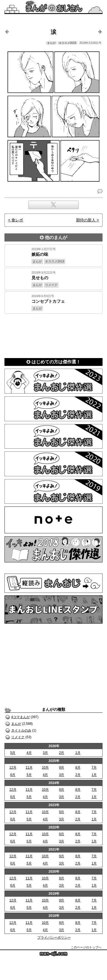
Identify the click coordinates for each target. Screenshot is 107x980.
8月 (78, 768)
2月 (62, 753)
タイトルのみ (21, 730)
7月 (94, 768)
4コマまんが (20, 717)
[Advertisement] (53, 334)
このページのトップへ (86, 947)
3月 (45, 753)
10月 (45, 768)
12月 (13, 768)
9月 (62, 768)
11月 (29, 768)
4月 (29, 753)
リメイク (18, 737)
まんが (16, 724)
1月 (78, 753)
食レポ (17, 220)
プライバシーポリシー (54, 938)
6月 (13, 775)
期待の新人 (86, 220)
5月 (13, 753)
